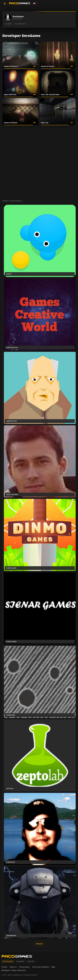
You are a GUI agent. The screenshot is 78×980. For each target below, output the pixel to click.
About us (13, 967)
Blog (53, 967)
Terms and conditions (41, 967)
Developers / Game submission (14, 970)
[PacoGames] (17, 957)
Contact (4, 967)
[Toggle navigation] (5, 4)
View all (39, 944)
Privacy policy (24, 967)
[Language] (36, 3)
